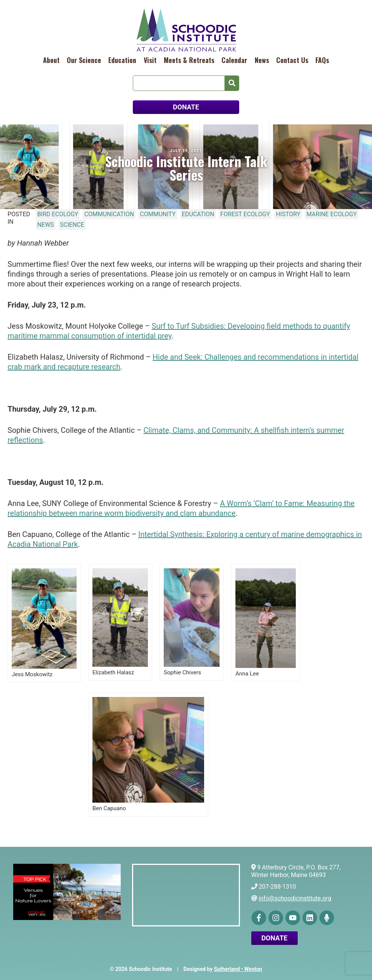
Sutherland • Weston (238, 969)
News (262, 60)
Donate (274, 938)
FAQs (322, 60)
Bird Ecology (58, 214)
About (51, 60)
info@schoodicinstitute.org (295, 898)
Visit (150, 60)
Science (72, 225)
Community (158, 214)
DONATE (186, 107)
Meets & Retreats (189, 60)
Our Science (84, 60)
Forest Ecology (245, 214)
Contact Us (292, 60)
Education (122, 60)
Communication (109, 214)
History (288, 214)
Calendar (234, 60)
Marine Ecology (331, 214)
